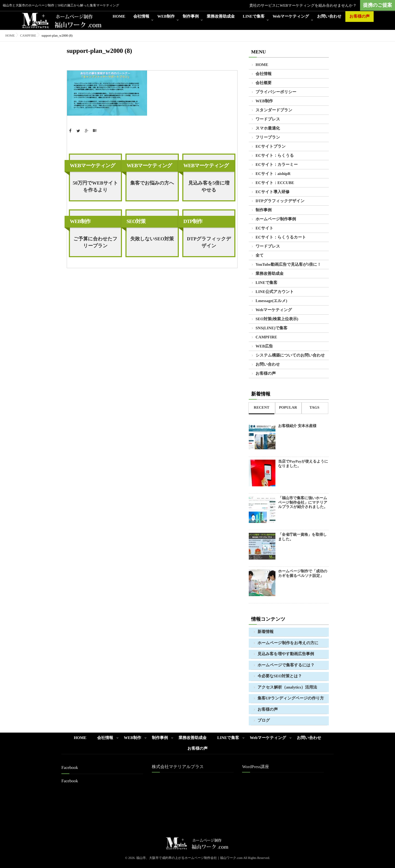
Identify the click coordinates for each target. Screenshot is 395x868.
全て (260, 256)
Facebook (70, 781)
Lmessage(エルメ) (272, 301)
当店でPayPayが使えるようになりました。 (303, 464)
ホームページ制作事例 (276, 219)
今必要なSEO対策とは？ (280, 676)
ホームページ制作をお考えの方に (288, 643)
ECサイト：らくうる (275, 156)
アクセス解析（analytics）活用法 (287, 687)
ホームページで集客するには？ (286, 665)
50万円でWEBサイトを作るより (95, 186)
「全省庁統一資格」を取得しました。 (303, 537)
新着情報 (266, 632)
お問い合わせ (329, 17)
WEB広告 (264, 346)
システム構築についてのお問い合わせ (290, 355)
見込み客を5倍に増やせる (209, 186)
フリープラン (268, 138)
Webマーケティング (291, 17)
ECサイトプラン (271, 147)
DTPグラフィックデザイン (209, 242)
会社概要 (264, 83)
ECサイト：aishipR (273, 174)
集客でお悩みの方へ (152, 183)
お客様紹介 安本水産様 (297, 426)
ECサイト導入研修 (273, 192)
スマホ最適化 (268, 128)
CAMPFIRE (28, 36)
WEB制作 (166, 17)
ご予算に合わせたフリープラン (95, 242)
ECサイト (265, 228)
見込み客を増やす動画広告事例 (286, 654)
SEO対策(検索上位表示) (277, 319)
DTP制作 (193, 222)
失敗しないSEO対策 (152, 239)
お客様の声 (360, 17)
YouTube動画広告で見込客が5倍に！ (289, 265)
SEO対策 (136, 222)
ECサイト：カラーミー (277, 165)
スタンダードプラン (274, 110)
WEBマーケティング (93, 166)
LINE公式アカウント (275, 292)
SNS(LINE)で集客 (272, 328)
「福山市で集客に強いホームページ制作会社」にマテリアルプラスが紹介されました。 (303, 503)
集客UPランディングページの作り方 (291, 698)
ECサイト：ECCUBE (275, 183)
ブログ (264, 721)
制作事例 (191, 17)
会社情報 (141, 17)
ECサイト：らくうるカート (281, 237)
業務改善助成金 (221, 17)
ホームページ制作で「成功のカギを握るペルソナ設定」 (303, 574)
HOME (119, 17)
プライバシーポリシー (276, 92)
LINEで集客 (254, 17)
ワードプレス (268, 119)
